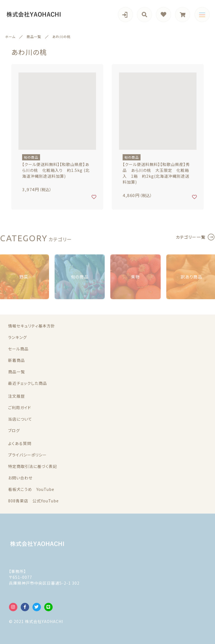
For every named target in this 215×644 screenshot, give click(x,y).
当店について (20, 419)
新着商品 (17, 360)
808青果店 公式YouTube (33, 501)
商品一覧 (17, 372)
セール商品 (18, 349)
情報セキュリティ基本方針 (32, 326)
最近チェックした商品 (28, 383)
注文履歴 (17, 396)
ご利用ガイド (20, 408)
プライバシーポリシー (27, 455)
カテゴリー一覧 (191, 237)
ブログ (14, 430)
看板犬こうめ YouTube (31, 489)
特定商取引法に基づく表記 (33, 466)
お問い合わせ (20, 478)
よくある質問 (20, 443)
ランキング (17, 337)
